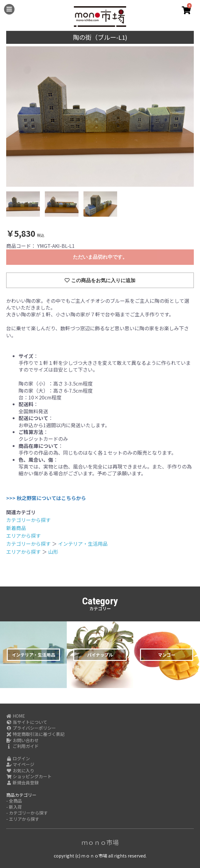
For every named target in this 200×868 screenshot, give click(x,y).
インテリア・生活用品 (83, 544)
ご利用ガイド (22, 746)
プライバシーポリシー (31, 728)
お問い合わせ (22, 740)
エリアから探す (23, 536)
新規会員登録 (22, 783)
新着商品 (16, 528)
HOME (16, 716)
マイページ (20, 764)
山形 (53, 552)
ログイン (18, 759)
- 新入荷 (14, 807)
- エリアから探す (23, 819)
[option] (100, 117)
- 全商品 (14, 801)
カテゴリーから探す (28, 520)
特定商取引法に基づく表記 (35, 734)
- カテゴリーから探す (27, 813)
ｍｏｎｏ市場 (100, 842)
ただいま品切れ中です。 (100, 257)
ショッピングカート (29, 776)
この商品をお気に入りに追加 (100, 280)
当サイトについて (27, 722)
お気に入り (20, 771)
